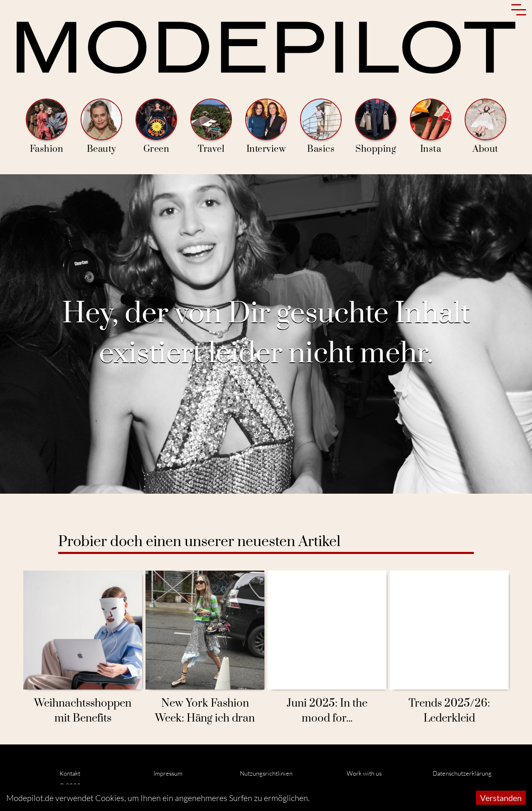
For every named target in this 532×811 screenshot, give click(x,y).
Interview (266, 127)
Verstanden (501, 798)
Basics (321, 127)
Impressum (168, 773)
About (485, 127)
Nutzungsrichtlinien (266, 773)
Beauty (101, 127)
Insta (431, 127)
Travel (211, 127)
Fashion (47, 127)
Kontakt (70, 773)
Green (156, 127)
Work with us (364, 773)
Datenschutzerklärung (462, 773)
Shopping (376, 127)
